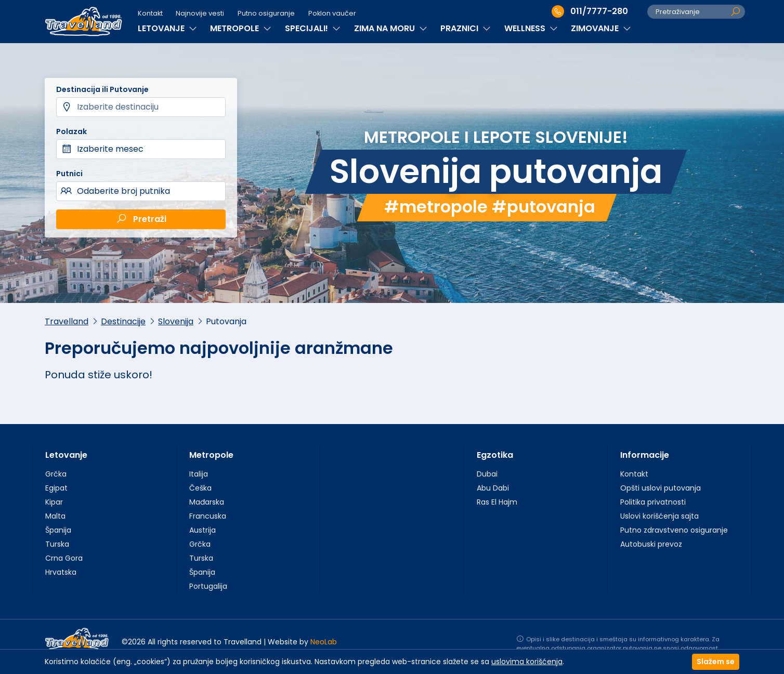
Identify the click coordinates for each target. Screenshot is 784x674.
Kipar (54, 502)
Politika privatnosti (653, 502)
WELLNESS (531, 28)
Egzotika (495, 455)
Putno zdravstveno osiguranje (674, 530)
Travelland (67, 321)
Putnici (69, 174)
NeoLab (324, 642)
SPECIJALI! (313, 28)
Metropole (211, 455)
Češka (200, 488)
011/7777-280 (590, 11)
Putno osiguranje (266, 13)
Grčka (56, 474)
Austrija (202, 530)
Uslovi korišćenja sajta (659, 516)
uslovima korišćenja (527, 662)
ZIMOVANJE (601, 28)
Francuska (208, 516)
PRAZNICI (466, 28)
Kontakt (150, 13)
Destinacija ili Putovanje (102, 89)
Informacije (645, 455)
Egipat (56, 488)
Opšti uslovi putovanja (661, 488)
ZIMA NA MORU (391, 28)
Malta (55, 516)
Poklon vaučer (332, 13)
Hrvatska (61, 572)
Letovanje (66, 455)
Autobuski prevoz (651, 544)
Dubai (487, 474)
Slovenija (176, 321)
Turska (57, 544)
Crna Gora (64, 558)
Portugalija (208, 586)
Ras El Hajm (497, 502)
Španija (58, 530)
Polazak (71, 131)
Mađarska (207, 502)
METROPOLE (241, 28)
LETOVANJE (167, 28)
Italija (199, 474)
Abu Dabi (493, 488)
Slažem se (716, 662)
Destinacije (123, 321)
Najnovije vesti (200, 13)
